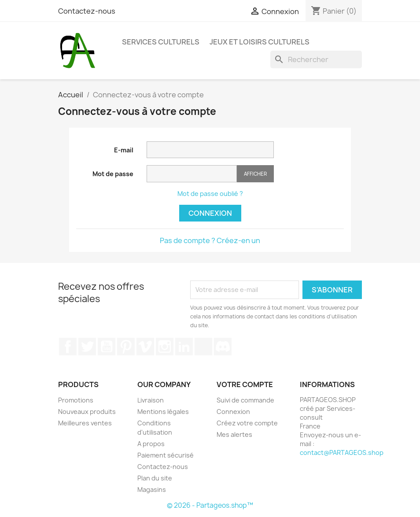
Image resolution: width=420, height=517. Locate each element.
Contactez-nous (87, 11)
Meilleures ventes (85, 423)
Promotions (76, 400)
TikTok (203, 347)
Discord (223, 347)
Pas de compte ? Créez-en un (210, 240)
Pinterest (126, 347)
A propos (151, 444)
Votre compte (245, 384)
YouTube (107, 347)
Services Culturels (161, 42)
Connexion (210, 213)
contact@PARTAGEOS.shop (342, 452)
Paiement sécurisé (166, 455)
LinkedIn (184, 347)
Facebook (68, 347)
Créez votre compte (247, 423)
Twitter (87, 347)
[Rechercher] (316, 59)
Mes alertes (234, 434)
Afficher (255, 174)
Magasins (152, 489)
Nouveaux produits (87, 412)
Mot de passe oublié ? (210, 194)
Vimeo (145, 347)
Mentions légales (163, 412)
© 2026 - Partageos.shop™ (210, 505)
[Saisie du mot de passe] (192, 174)
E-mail (124, 150)
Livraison (151, 400)
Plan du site (155, 478)
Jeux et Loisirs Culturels (260, 42)
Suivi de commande (245, 400)
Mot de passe (113, 174)
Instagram (165, 347)
